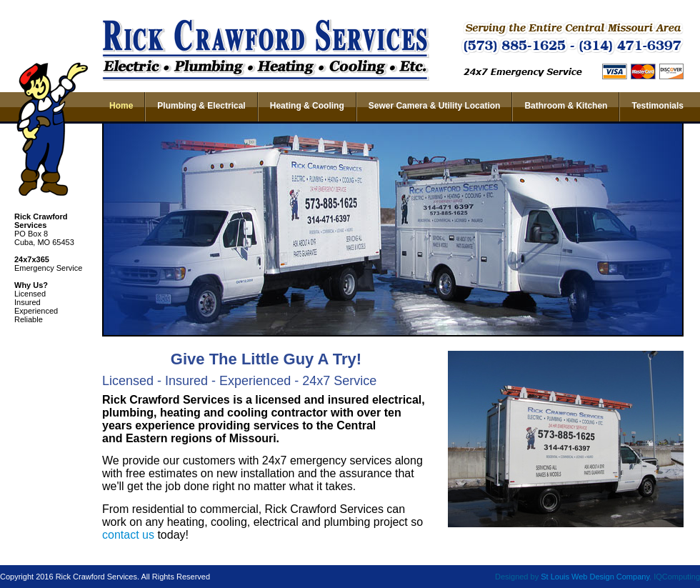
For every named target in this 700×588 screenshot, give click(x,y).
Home (121, 106)
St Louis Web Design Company (595, 577)
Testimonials (657, 106)
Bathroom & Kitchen (566, 106)
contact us (128, 535)
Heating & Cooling (307, 106)
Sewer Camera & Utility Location (435, 106)
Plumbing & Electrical (201, 106)
